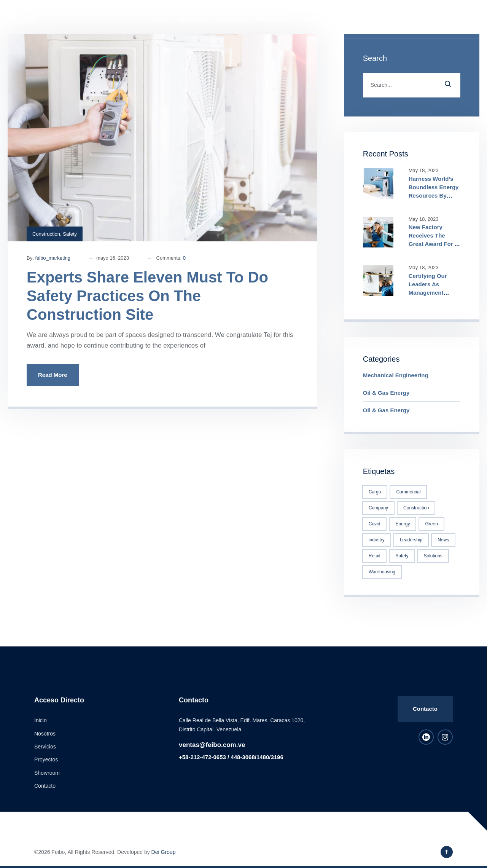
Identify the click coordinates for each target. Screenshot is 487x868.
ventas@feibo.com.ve (212, 745)
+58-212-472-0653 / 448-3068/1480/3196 (231, 757)
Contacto (353, 19)
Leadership (411, 540)
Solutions (433, 556)
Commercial (408, 492)
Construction (46, 234)
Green (431, 524)
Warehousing (382, 572)
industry (377, 540)
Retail (375, 556)
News (443, 540)
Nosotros (193, 19)
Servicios (231, 19)
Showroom (313, 19)
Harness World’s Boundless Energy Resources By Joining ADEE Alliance (434, 195)
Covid (375, 524)
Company (378, 508)
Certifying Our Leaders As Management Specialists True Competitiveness (431, 293)
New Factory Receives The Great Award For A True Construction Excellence (434, 244)
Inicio (159, 19)
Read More (53, 375)
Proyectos (271, 19)
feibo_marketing (53, 258)
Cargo (375, 492)
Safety (70, 234)
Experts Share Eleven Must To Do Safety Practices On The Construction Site (147, 296)
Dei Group (164, 852)
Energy (403, 524)
